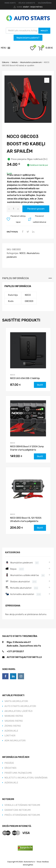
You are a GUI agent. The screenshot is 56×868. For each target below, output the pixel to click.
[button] (4, 48)
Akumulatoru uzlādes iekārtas (25, 575)
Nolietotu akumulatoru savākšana (26, 778)
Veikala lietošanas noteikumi (22, 805)
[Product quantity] (13, 209)
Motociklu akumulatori (21, 588)
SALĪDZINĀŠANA (45, 3)
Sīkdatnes (10, 768)
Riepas (13, 569)
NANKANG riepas (14, 716)
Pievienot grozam (36, 209)
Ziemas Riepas (13, 726)
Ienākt (26, 7)
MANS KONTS (10, 3)
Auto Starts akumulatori (20, 706)
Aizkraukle (11, 731)
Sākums (6, 62)
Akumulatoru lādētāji (18, 711)
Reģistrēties (37, 7)
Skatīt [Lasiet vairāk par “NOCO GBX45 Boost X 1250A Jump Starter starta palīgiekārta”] (40, 456)
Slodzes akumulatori (20, 582)
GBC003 (29, 301)
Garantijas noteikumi (18, 810)
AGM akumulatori (15, 741)
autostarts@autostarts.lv (24, 657)
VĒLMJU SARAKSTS (27, 3)
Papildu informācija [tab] (16, 278)
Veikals (15, 62)
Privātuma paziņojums (18, 773)
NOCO (22, 253)
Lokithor (10, 736)
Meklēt (44, 31)
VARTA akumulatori (16, 701)
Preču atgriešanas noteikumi (22, 815)
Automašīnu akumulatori (22, 594)
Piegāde (9, 763)
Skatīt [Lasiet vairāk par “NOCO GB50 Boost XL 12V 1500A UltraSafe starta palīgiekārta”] (40, 528)
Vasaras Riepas (14, 721)
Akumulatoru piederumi (31, 62)
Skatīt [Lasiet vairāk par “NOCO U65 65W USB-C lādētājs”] (40, 385)
